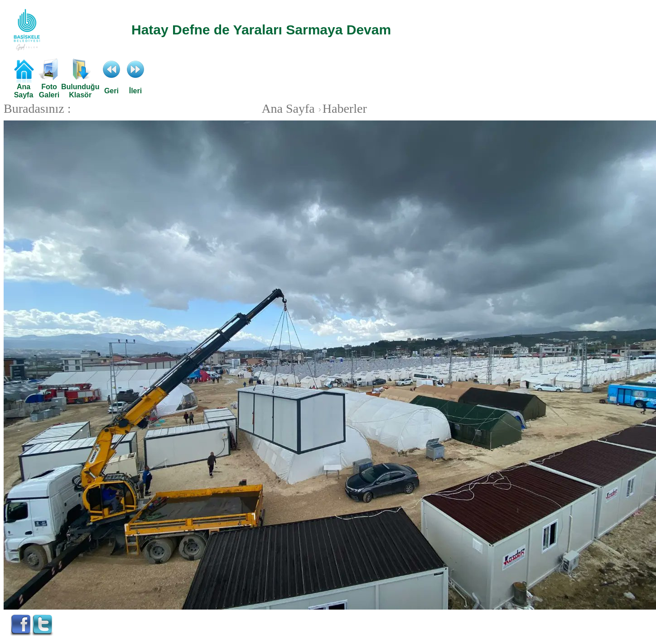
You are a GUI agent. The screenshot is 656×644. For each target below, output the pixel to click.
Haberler (342, 108)
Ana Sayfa (288, 108)
